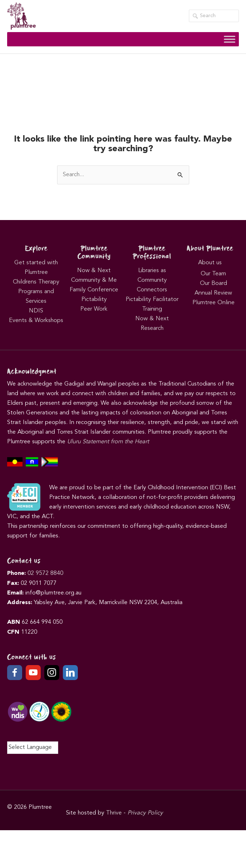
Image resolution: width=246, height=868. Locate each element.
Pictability (94, 300)
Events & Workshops (36, 321)
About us (210, 263)
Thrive (114, 813)
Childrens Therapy (36, 282)
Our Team (213, 274)
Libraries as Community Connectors (152, 280)
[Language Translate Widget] (33, 748)
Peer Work (94, 309)
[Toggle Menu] (230, 39)
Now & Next (94, 271)
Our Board (214, 284)
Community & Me (94, 280)
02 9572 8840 (45, 573)
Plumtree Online (214, 303)
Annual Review (213, 293)
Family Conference (94, 290)
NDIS (36, 311)
